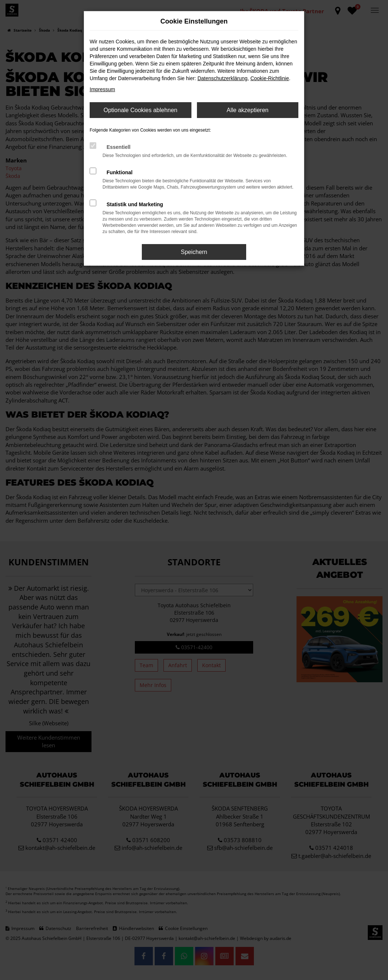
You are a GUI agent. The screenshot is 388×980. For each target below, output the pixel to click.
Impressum (102, 89)
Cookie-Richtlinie (270, 78)
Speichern (194, 252)
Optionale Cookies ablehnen (141, 110)
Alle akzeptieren (248, 110)
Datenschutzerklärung (222, 78)
